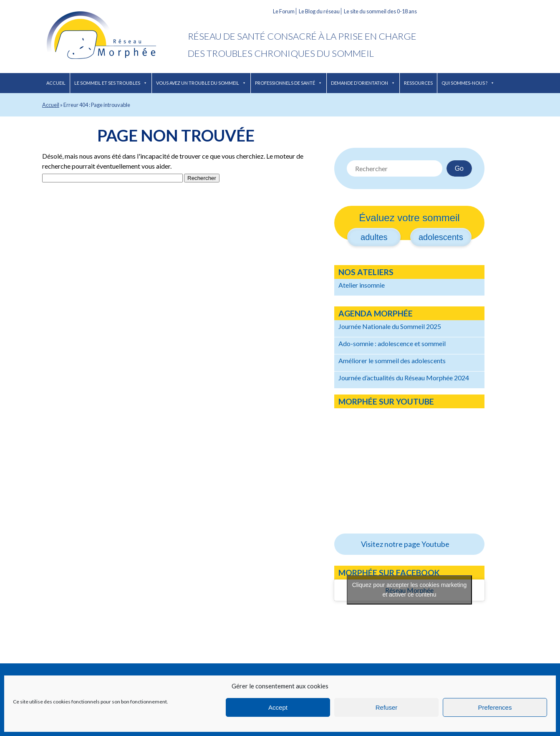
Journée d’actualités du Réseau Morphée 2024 (404, 378)
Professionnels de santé (289, 83)
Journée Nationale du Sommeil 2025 (390, 326)
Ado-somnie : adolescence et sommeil (392, 343)
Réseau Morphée (115, 37)
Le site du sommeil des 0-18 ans (380, 11)
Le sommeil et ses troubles (111, 83)
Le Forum (284, 11)
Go (459, 168)
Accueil (56, 83)
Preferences (495, 707)
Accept (278, 707)
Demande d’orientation (363, 83)
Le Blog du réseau (319, 11)
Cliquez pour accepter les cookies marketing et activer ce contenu (410, 590)
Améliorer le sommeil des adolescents (392, 360)
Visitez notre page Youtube (405, 544)
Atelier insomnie (362, 285)
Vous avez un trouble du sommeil (201, 83)
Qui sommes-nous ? (468, 83)
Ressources (418, 83)
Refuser (387, 707)
